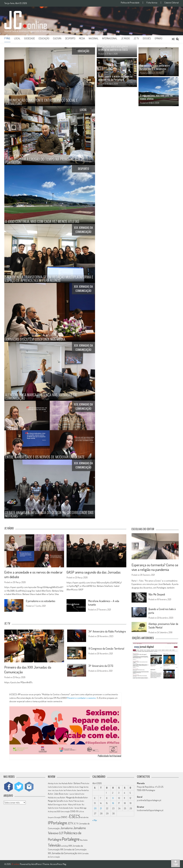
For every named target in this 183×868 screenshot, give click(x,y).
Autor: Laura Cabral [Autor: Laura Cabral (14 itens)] (72, 793)
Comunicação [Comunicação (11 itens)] (65, 811)
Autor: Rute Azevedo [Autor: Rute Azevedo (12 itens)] (62, 808)
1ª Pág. (7, 38)
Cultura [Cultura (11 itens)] (81, 811)
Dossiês (147, 38)
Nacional (94, 38)
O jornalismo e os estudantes (42, 601)
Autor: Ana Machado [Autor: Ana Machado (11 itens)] (61, 783)
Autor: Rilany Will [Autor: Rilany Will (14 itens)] (69, 804)
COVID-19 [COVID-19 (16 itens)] (74, 811)
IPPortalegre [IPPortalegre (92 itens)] (57, 822)
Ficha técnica (152, 3)
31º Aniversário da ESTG (101, 666)
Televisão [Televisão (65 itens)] (54, 845)
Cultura (57, 38)
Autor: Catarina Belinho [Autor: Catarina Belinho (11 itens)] (66, 787)
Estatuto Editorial (172, 3)
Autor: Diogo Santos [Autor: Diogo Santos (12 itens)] (82, 787)
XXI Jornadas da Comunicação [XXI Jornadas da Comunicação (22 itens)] (63, 853)
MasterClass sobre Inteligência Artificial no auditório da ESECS (113, 48)
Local (17, 38)
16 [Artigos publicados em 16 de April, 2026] (113, 803)
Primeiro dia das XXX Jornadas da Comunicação (28, 669)
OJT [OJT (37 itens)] (61, 833)
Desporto (70, 38)
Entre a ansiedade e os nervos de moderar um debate (34, 574)
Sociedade (29, 38)
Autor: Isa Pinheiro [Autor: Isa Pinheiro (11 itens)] (65, 790)
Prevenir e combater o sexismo (81, 698)
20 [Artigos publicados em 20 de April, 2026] (95, 808)
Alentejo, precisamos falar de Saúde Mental (163, 625)
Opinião (159, 38)
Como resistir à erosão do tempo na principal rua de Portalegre (115, 78)
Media (82, 38)
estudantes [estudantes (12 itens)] (84, 817)
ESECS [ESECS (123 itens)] (75, 816)
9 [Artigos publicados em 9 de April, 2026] (113, 798)
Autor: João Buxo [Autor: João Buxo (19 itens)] (56, 793)
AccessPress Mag (58, 864)
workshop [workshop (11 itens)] (65, 846)
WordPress (37, 864)
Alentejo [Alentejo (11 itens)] (51, 783)
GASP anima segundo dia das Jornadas (94, 572)
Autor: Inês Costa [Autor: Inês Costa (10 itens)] (53, 790)
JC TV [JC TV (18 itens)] (76, 823)
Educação (44, 38)
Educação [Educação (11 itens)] (57, 817)
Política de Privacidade (130, 3)
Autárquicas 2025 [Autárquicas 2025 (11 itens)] (54, 811)
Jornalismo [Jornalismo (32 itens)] (66, 828)
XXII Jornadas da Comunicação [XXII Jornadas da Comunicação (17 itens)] (73, 849)
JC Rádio (125, 38)
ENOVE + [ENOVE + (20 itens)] (65, 817)
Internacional (110, 38)
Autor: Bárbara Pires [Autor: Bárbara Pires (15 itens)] (76, 783)
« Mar (95, 820)
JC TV (136, 38)
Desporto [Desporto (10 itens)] (51, 817)
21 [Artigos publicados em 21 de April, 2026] (101, 808)
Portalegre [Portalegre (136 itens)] (71, 839)
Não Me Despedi (157, 594)
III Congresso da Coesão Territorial (107, 648)
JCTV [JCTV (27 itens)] (70, 823)
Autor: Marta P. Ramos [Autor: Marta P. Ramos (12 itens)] (72, 801)
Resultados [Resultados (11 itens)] (84, 840)
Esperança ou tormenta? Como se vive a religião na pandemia (155, 567)
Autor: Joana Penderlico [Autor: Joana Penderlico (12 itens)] (80, 790)
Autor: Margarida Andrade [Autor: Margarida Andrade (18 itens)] (71, 797)
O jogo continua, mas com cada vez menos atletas (157, 97)
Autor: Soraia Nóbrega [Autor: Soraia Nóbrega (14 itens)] (78, 808)
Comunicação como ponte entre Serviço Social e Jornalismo (155, 67)
